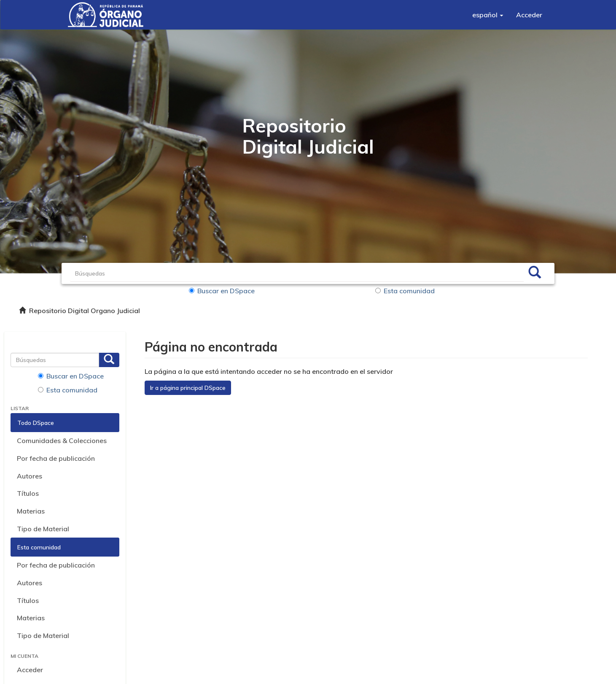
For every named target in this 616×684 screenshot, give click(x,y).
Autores (30, 476)
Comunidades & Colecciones (62, 441)
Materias (31, 511)
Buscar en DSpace (222, 291)
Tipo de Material (43, 529)
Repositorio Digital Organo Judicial (85, 311)
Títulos (28, 493)
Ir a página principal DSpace (188, 388)
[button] (488, 15)
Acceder (30, 670)
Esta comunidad (405, 291)
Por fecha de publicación (56, 458)
